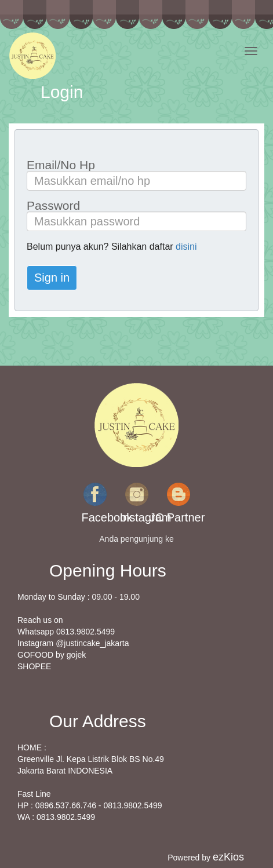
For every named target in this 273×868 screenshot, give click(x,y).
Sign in (52, 278)
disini (186, 247)
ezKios (228, 857)
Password (53, 205)
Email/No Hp (61, 165)
